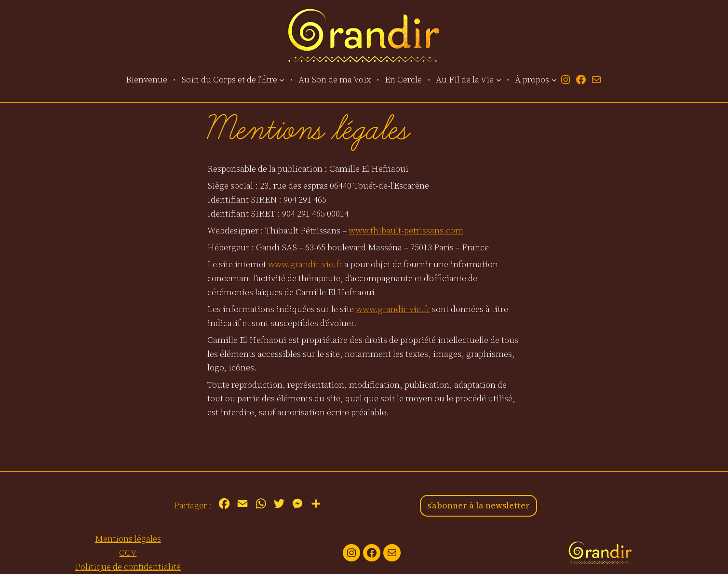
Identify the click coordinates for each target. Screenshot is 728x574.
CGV (128, 553)
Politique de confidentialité (128, 567)
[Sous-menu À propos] (554, 80)
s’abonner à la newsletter (479, 505)
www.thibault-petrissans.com (406, 230)
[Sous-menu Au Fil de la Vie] (499, 80)
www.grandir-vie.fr (305, 264)
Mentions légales (128, 539)
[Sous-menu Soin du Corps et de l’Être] (282, 80)
